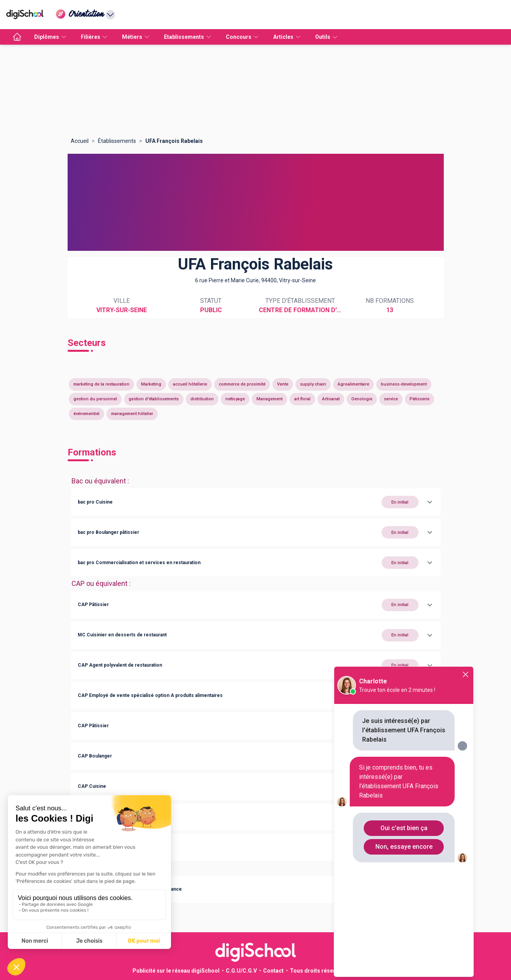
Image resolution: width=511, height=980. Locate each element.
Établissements (117, 141)
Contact (273, 971)
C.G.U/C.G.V (241, 971)
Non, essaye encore (404, 847)
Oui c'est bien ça (404, 828)
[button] (256, 502)
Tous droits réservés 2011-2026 (331, 971)
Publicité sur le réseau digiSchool (176, 971)
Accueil (80, 141)
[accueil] (17, 37)
